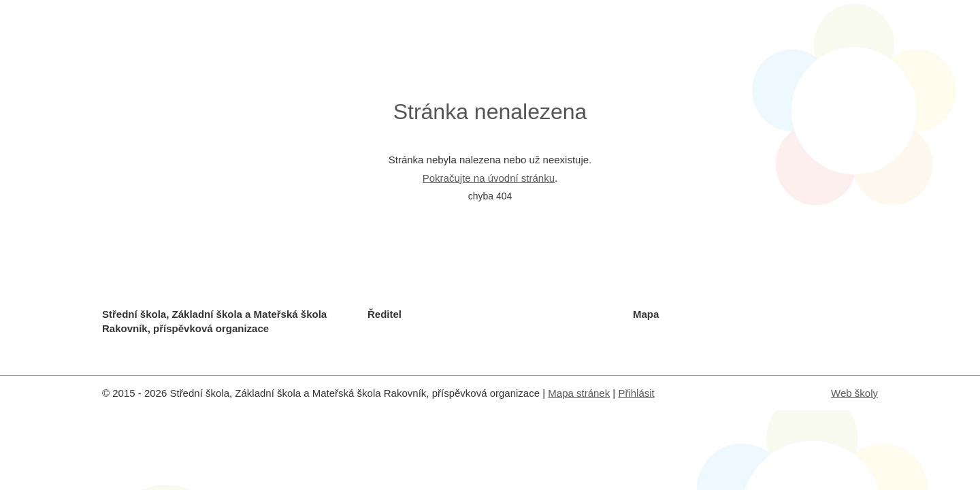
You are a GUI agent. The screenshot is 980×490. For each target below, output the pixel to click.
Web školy (854, 393)
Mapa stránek (579, 393)
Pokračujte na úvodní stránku (489, 178)
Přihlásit (636, 393)
